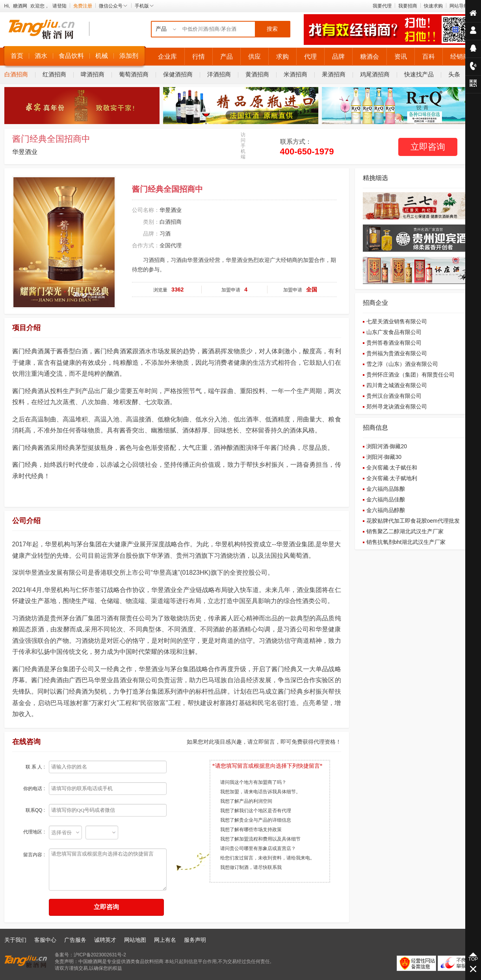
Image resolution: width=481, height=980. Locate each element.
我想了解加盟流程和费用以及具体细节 (260, 839)
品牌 (338, 57)
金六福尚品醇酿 (386, 510)
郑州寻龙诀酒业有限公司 (397, 406)
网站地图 (135, 940)
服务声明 (195, 940)
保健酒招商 (178, 74)
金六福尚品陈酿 (386, 489)
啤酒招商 (93, 74)
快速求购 (433, 6)
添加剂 (129, 56)
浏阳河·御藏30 (384, 457)
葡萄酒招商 (134, 74)
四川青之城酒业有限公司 (397, 385)
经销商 (460, 57)
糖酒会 (370, 57)
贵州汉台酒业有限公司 (394, 396)
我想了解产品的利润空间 (246, 801)
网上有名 (165, 940)
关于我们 (15, 940)
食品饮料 (71, 56)
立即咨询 (428, 147)
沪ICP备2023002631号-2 (100, 955)
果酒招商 (334, 74)
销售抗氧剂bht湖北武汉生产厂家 (406, 542)
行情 (199, 57)
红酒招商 (54, 74)
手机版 (145, 6)
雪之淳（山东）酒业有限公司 (402, 364)
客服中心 (45, 940)
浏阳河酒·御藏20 (387, 446)
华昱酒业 (25, 152)
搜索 (272, 29)
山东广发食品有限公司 (394, 332)
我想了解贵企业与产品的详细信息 (256, 820)
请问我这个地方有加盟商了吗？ (253, 782)
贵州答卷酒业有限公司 (394, 343)
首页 (17, 56)
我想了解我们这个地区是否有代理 (256, 811)
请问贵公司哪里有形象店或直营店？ (258, 848)
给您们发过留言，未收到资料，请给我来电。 (267, 858)
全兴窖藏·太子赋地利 (392, 478)
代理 (310, 57)
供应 (254, 57)
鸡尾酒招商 (375, 74)
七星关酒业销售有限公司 (397, 321)
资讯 (401, 57)
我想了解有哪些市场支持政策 (251, 830)
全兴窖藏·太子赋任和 (392, 468)
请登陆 (59, 6)
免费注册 (83, 6)
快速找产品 (419, 74)
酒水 (41, 56)
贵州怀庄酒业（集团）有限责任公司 (410, 375)
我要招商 (408, 6)
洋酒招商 (219, 74)
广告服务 (75, 940)
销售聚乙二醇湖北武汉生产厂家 (405, 531)
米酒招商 (295, 74)
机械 (102, 56)
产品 (227, 57)
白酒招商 (16, 74)
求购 (282, 57)
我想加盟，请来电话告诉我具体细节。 (260, 792)
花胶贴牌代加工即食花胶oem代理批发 (413, 521)
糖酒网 (20, 6)
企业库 (167, 57)
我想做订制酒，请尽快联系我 (251, 867)
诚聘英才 (105, 940)
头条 (454, 74)
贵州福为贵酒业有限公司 (397, 353)
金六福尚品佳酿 (386, 499)
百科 (429, 57)
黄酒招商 (257, 74)
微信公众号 (113, 6)
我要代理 (382, 6)
